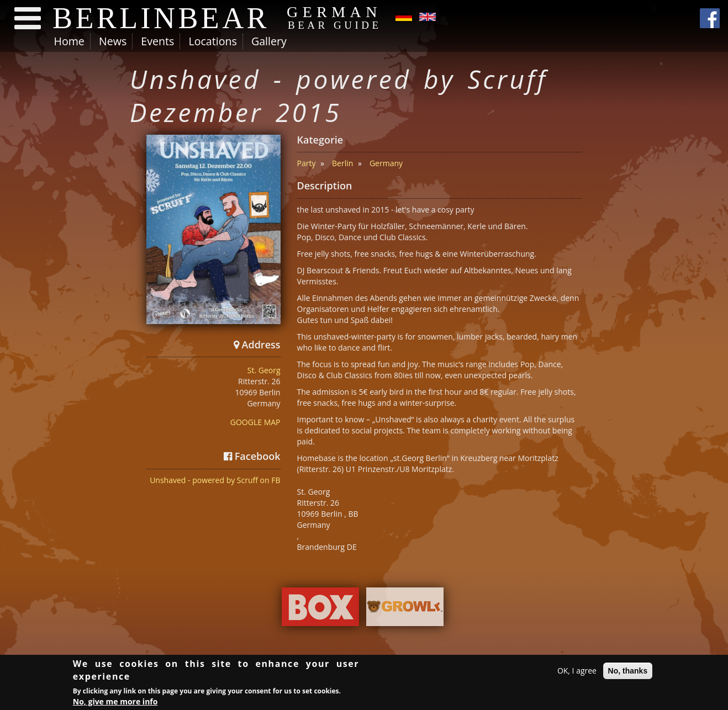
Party (307, 163)
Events (157, 41)
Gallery (269, 41)
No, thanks (628, 671)
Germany (386, 163)
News (113, 41)
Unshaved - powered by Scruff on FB (215, 480)
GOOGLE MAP (255, 422)
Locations (212, 41)
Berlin (342, 163)
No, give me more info (115, 702)
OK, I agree (577, 671)
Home (69, 41)
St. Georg (264, 370)
